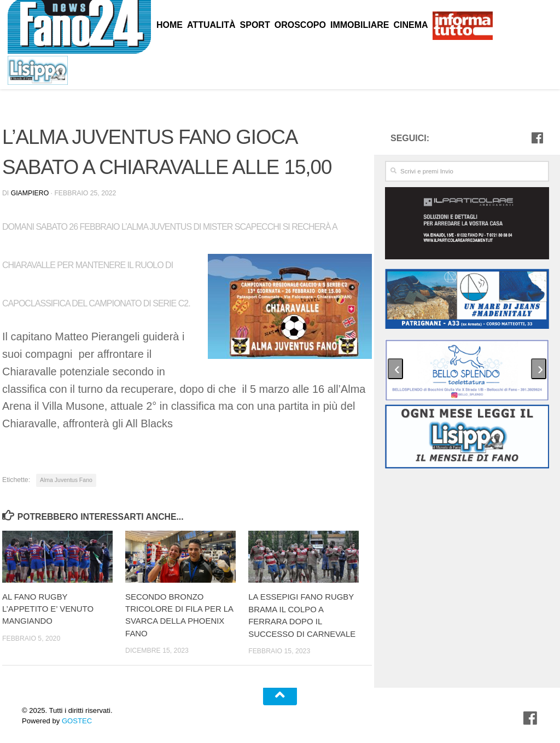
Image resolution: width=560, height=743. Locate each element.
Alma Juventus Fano (66, 480)
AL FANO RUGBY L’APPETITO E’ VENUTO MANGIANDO (48, 609)
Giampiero (30, 193)
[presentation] (395, 369)
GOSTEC (76, 720)
